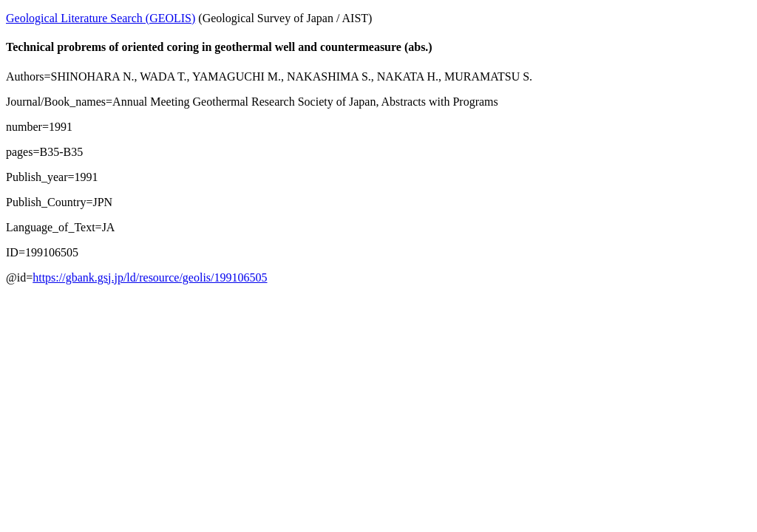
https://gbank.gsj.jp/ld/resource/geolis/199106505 (150, 277)
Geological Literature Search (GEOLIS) (101, 18)
